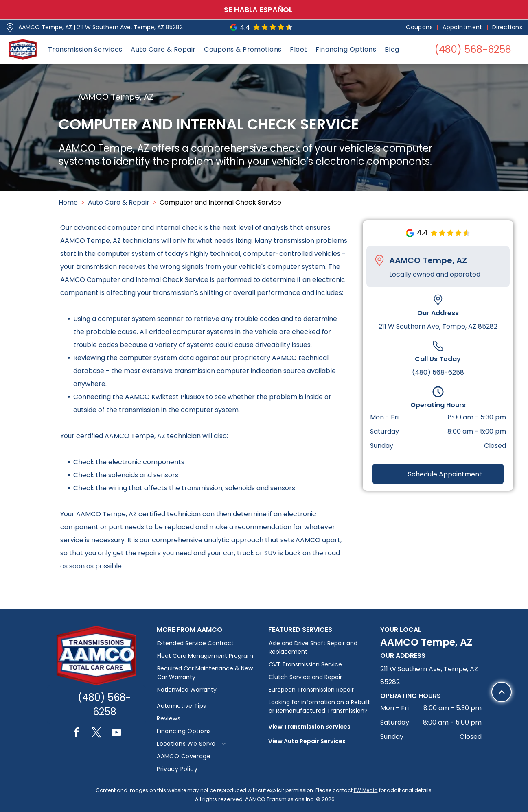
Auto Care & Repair (119, 202)
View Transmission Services (309, 727)
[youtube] (116, 734)
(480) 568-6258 (438, 372)
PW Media (366, 790)
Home (68, 202)
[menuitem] (420, 27)
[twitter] (96, 734)
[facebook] (77, 734)
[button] (85, 49)
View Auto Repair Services (307, 741)
